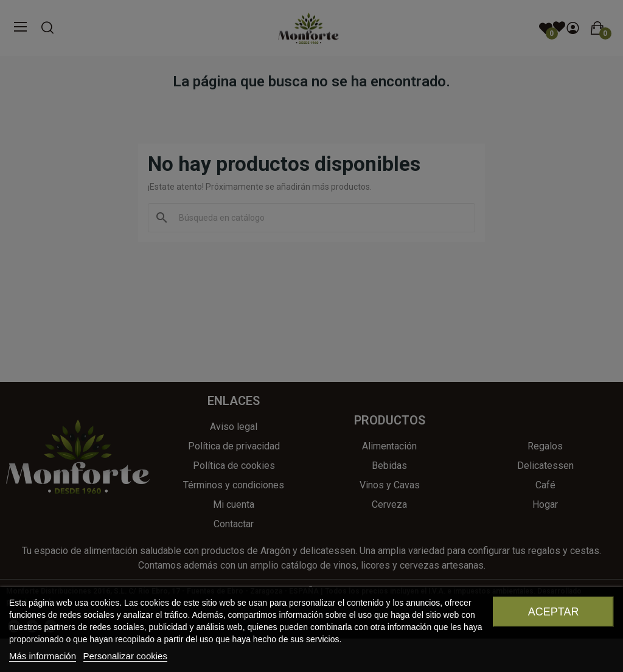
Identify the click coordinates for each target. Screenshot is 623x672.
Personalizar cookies (125, 656)
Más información (43, 656)
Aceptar (554, 612)
